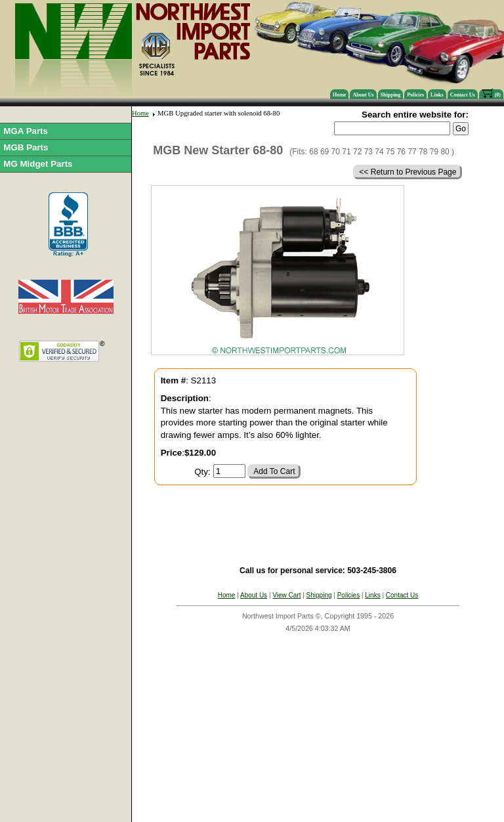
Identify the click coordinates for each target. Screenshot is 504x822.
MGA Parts (26, 131)
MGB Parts (26, 147)
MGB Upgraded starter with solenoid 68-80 (219, 113)
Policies (415, 95)
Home (339, 95)
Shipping (391, 95)
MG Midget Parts (38, 164)
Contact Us (463, 95)
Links (437, 95)
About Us (363, 95)
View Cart (286, 595)
